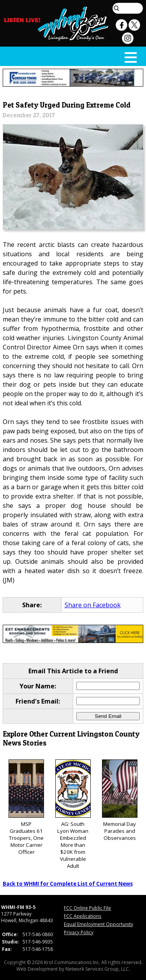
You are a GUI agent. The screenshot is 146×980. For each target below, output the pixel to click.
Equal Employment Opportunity (99, 924)
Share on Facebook (93, 605)
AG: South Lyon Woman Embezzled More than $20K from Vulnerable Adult (73, 814)
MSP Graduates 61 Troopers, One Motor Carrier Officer (26, 807)
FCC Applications (83, 916)
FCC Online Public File (87, 908)
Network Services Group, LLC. (98, 969)
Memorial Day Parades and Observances (120, 800)
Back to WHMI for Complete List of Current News (68, 884)
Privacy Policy (79, 932)
